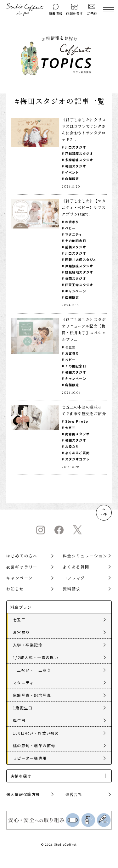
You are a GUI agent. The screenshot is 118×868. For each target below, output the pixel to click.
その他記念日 (76, 241)
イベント (72, 172)
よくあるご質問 (77, 453)
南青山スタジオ (77, 434)
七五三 (70, 347)
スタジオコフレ (77, 459)
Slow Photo (77, 421)
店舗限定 (72, 179)
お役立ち (72, 446)
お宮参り (72, 222)
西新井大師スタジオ (81, 259)
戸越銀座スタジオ (79, 153)
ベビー (70, 228)
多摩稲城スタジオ (79, 160)
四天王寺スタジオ (79, 285)
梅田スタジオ (76, 166)
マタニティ (74, 234)
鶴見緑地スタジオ (79, 272)
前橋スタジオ (76, 247)
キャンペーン (76, 291)
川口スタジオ (76, 147)
